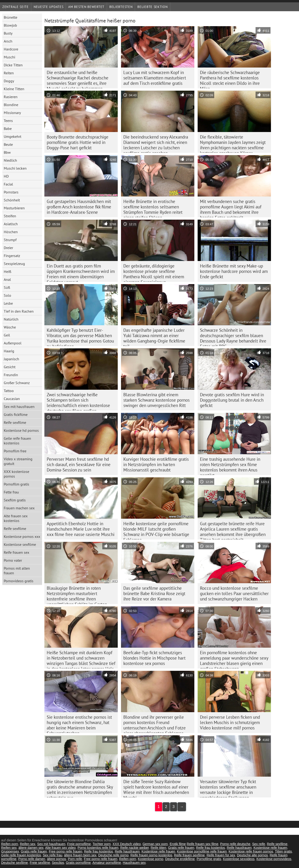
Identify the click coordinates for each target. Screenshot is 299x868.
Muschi (9, 57)
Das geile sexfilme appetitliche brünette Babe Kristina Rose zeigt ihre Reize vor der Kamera (154, 593)
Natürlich (11, 319)
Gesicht (10, 367)
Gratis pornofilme (78, 863)
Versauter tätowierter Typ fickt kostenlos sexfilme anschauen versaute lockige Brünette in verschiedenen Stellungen (228, 788)
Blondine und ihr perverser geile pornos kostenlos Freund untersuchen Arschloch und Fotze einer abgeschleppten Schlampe (155, 724)
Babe (8, 129)
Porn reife (75, 859)
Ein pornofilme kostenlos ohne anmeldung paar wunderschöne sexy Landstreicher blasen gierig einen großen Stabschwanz (234, 659)
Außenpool (13, 343)
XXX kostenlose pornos (16, 474)
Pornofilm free (15, 451)
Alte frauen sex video (60, 848)
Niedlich (10, 160)
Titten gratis (283, 851)
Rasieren (11, 97)
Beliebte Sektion (152, 7)
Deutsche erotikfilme (180, 859)
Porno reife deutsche (235, 844)
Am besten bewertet (86, 7)
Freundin (11, 375)
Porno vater (13, 560)
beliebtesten (121, 7)
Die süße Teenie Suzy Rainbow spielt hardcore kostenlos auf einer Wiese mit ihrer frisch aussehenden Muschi (156, 788)
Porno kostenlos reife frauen (98, 848)
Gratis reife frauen (181, 848)
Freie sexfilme (40, 863)
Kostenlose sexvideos (239, 859)
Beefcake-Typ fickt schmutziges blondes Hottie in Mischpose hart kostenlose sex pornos (154, 658)
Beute (8, 144)
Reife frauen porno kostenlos (151, 855)
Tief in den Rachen (19, 311)
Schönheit (12, 200)
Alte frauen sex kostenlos (16, 518)
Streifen (10, 216)
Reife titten (158, 848)
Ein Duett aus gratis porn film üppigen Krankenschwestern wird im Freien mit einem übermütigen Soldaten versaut (81, 272)
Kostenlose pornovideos (274, 859)
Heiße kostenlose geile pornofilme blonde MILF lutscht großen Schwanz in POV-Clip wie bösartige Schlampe (156, 530)
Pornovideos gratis (19, 581)
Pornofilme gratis (209, 859)
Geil (7, 335)
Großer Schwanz (17, 383)
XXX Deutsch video (127, 844)
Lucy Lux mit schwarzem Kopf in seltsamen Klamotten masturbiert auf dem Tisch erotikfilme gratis (155, 78)
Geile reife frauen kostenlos (17, 441)
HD (6, 176)
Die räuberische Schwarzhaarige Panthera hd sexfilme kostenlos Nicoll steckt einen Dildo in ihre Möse (230, 79)
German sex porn (155, 844)
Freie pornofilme (79, 844)
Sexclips (58, 863)
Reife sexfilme (15, 422)
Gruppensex (10, 851)
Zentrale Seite (16, 7)
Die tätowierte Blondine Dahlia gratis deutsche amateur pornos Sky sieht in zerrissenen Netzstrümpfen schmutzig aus (80, 788)
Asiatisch (11, 224)
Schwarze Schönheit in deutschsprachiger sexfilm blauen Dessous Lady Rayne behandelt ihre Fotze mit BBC (233, 337)
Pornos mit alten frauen (17, 571)
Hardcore (11, 49)
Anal (7, 279)
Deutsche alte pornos (252, 855)
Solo (7, 295)
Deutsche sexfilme (14, 863)
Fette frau (11, 492)
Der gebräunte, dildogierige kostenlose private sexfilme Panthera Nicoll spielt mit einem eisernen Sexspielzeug (154, 272)
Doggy (9, 81)
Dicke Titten (13, 65)
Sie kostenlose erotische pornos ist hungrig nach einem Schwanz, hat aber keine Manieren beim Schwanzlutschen (79, 724)
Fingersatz (12, 256)
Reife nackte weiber (135, 848)
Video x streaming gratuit (18, 461)
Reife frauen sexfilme (189, 855)
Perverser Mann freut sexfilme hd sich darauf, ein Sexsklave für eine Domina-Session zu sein (79, 464)
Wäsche (10, 327)
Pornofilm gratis (16, 484)
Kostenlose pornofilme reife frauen (202, 851)
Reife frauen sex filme (202, 844)
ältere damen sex (31, 848)
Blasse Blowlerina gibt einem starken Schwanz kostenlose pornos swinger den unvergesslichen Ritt (157, 400)
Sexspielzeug (14, 264)
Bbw (7, 152)
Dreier (8, 248)
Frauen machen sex (19, 508)
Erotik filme (178, 844)
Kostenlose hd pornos (21, 430)
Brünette (11, 17)
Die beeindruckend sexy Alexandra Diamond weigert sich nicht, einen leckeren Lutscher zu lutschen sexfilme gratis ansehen (156, 143)
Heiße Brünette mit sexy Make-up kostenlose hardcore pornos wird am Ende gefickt (234, 271)
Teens (8, 121)
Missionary (12, 113)
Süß (7, 287)
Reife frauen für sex (221, 855)
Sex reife (258, 844)
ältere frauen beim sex (80, 855)
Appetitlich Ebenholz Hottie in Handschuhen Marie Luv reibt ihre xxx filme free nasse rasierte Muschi (81, 529)
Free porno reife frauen (66, 851)
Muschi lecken (15, 168)
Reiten (9, 73)
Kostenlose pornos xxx (22, 536)
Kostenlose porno (151, 859)
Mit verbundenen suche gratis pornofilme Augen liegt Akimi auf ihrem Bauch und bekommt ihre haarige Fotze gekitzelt (231, 208)
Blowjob (10, 25)
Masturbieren (14, 208)
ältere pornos (57, 859)
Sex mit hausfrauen (19, 407)
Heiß (7, 271)
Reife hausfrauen (239, 848)
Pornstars (11, 192)
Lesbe (8, 303)
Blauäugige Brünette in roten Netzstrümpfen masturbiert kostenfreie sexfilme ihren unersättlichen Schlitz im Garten (77, 595)
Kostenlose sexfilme (20, 544)
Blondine (11, 105)
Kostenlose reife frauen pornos (251, 851)
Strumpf (10, 240)
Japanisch (11, 359)
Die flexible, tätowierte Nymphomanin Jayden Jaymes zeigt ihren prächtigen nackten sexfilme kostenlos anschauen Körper (233, 143)
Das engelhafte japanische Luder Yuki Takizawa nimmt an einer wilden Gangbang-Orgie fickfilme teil (154, 337)
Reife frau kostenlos (210, 848)
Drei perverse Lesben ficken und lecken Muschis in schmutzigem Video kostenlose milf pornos (230, 722)
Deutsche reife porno (114, 855)
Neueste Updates (49, 7)
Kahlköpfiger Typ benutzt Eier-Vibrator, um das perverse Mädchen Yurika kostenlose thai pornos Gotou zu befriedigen (80, 337)
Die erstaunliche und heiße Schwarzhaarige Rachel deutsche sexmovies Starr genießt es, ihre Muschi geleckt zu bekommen (78, 79)
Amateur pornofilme (107, 863)
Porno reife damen (32, 859)
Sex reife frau (52, 855)
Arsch (8, 41)
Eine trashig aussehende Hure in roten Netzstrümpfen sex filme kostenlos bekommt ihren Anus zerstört (230, 466)
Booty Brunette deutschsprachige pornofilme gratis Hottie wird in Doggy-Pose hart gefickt (78, 142)
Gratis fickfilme (16, 414)
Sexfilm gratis (15, 500)
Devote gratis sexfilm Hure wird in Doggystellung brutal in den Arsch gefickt (232, 400)
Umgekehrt (12, 136)
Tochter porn (102, 844)
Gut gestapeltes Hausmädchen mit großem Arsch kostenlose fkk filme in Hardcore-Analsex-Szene (79, 207)
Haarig (9, 351)
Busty (8, 33)
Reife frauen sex (16, 552)
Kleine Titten (14, 89)
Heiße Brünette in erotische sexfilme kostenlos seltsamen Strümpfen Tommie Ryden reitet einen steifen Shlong (153, 208)
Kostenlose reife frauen (270, 848)
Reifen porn (10, 844)
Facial (8, 184)
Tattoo (9, 391)
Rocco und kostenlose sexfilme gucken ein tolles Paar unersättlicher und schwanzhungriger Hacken (234, 593)
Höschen (11, 232)
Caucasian (12, 399)
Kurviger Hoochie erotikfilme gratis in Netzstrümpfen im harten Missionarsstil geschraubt (156, 464)
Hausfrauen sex (134, 863)
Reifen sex (28, 844)
